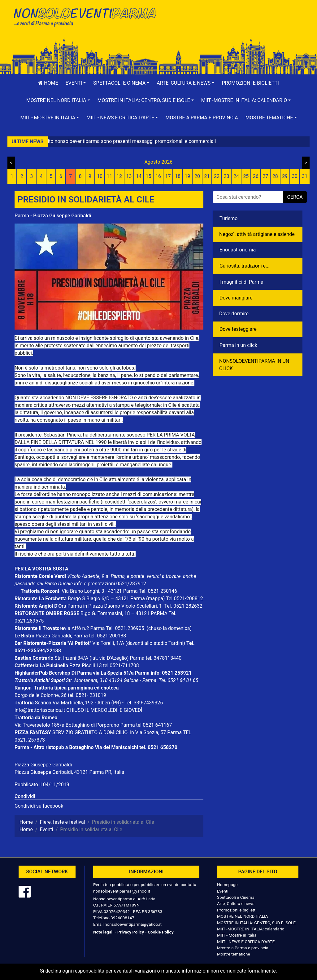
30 (295, 176)
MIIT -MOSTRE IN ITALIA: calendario (251, 929)
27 (265, 176)
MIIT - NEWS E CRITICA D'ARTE (246, 942)
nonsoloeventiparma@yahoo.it (122, 891)
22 (217, 176)
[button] (76, 83)
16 (158, 176)
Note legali (103, 932)
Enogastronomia (238, 250)
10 (100, 176)
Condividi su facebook (39, 806)
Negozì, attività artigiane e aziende (257, 234)
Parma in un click (238, 345)
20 (197, 176)
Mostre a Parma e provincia (202, 118)
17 (168, 176)
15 (149, 176)
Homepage (227, 885)
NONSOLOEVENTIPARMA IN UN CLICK (254, 365)
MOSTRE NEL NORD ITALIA (243, 916)
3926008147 (122, 918)
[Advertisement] (233, 25)
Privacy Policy (131, 932)
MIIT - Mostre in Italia (237, 935)
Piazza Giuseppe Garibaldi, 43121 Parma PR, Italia (69, 772)
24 (236, 176)
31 (305, 176)
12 (119, 176)
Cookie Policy (161, 932)
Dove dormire (234, 314)
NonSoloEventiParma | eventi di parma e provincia (84, 18)
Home (48, 83)
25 (246, 176)
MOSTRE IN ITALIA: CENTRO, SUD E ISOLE (256, 923)
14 (139, 176)
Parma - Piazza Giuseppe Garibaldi (53, 216)
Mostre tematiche (234, 954)
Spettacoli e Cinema (236, 897)
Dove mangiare (236, 298)
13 (129, 176)
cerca (295, 197)
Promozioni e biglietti (250, 83)
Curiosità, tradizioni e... (245, 266)
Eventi (223, 891)
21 (207, 176)
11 (110, 176)
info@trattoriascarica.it (40, 710)
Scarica (44, 703)
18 (178, 176)
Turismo (228, 218)
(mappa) (156, 599)
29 (285, 176)
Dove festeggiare (238, 329)
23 (226, 176)
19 (187, 176)
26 (256, 176)
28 (275, 176)
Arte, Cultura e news (236, 903)
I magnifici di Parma (241, 282)
